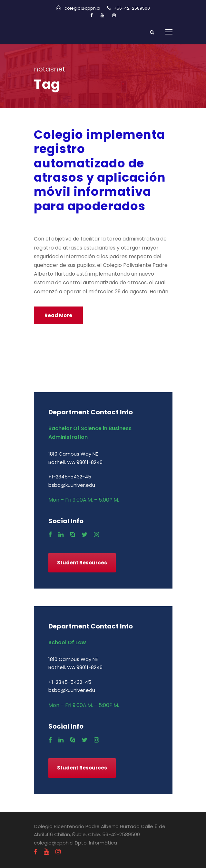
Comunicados (105, 222)
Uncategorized (148, 222)
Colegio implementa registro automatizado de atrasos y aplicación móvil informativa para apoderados (100, 170)
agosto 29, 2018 (55, 222)
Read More (58, 315)
